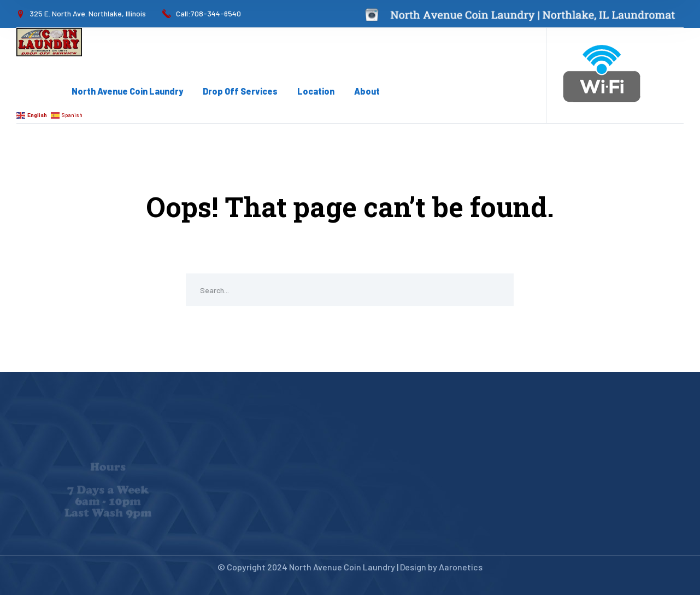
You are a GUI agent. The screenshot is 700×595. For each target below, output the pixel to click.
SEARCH (497, 290)
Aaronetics (461, 567)
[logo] (49, 41)
